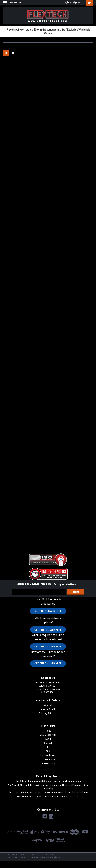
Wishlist (48, 705)
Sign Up (76, 2)
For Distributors (48, 755)
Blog (48, 747)
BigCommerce (22, 858)
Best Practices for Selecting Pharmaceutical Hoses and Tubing (48, 797)
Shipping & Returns (48, 713)
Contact (48, 743)
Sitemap (50, 855)
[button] (48, 560)
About (48, 739)
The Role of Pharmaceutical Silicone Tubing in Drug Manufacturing (48, 781)
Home (48, 731)
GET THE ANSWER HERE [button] (48, 611)
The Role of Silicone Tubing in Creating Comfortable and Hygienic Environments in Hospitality (48, 787)
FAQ (48, 751)
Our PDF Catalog (48, 764)
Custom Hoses (48, 760)
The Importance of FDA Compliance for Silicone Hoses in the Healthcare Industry (48, 793)
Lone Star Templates (50, 858)
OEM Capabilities (48, 735)
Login (66, 2)
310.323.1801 (48, 692)
